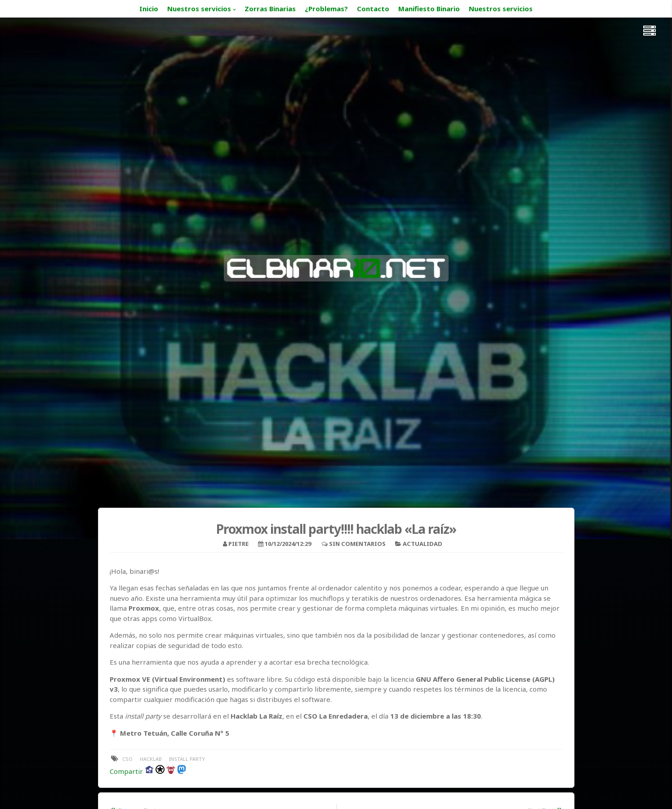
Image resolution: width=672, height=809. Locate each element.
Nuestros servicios (199, 9)
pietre (238, 544)
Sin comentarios (357, 544)
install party (187, 759)
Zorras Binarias (270, 9)
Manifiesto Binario (429, 9)
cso (127, 759)
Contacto (373, 9)
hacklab (151, 759)
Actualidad (423, 544)
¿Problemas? (326, 9)
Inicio (149, 9)
